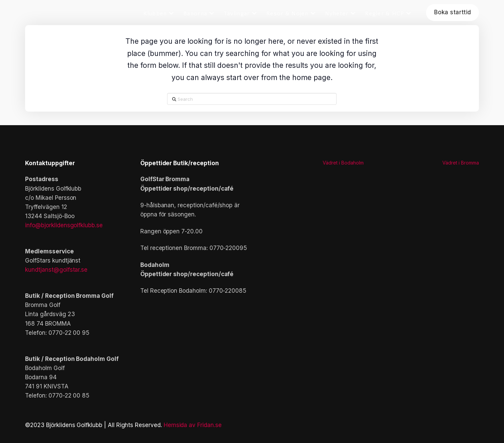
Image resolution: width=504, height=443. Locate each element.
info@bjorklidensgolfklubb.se (64, 225)
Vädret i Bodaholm (343, 163)
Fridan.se (209, 425)
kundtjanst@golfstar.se (56, 270)
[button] (168, 318)
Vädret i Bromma (461, 163)
